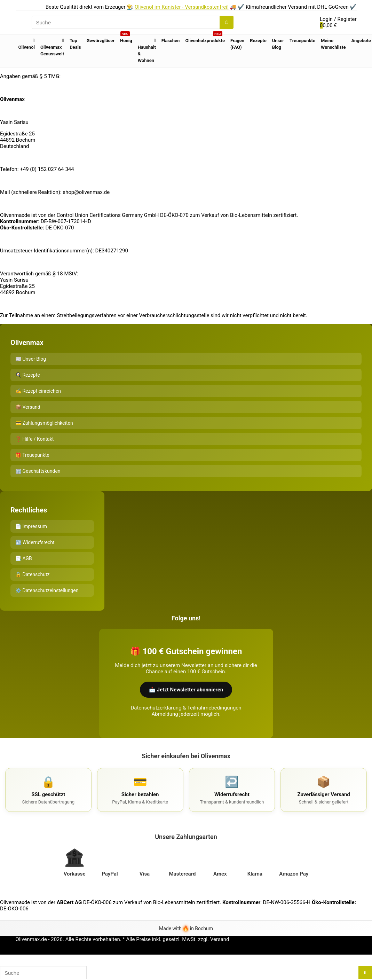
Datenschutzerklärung (156, 708)
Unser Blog (278, 44)
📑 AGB (24, 558)
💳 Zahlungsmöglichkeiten (44, 423)
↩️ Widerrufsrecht (35, 542)
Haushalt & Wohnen (147, 54)
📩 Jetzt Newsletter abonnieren (186, 690)
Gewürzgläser (101, 41)
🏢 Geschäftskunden (38, 471)
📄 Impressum (31, 526)
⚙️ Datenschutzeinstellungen (47, 590)
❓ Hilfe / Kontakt (34, 439)
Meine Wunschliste (333, 44)
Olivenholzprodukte (205, 39)
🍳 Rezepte (28, 375)
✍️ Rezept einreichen (38, 391)
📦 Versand (28, 407)
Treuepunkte (302, 41)
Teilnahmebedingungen (214, 708)
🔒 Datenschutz (33, 574)
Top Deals (75, 44)
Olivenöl (27, 47)
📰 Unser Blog (31, 359)
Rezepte (258, 41)
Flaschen (171, 41)
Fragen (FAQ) (237, 44)
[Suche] (226, 22)
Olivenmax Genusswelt (52, 50)
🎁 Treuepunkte (32, 455)
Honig (126, 39)
